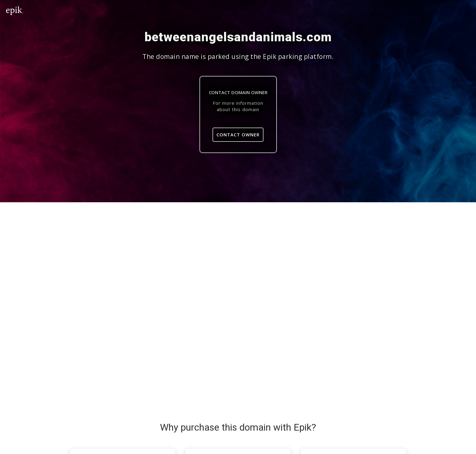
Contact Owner (238, 135)
